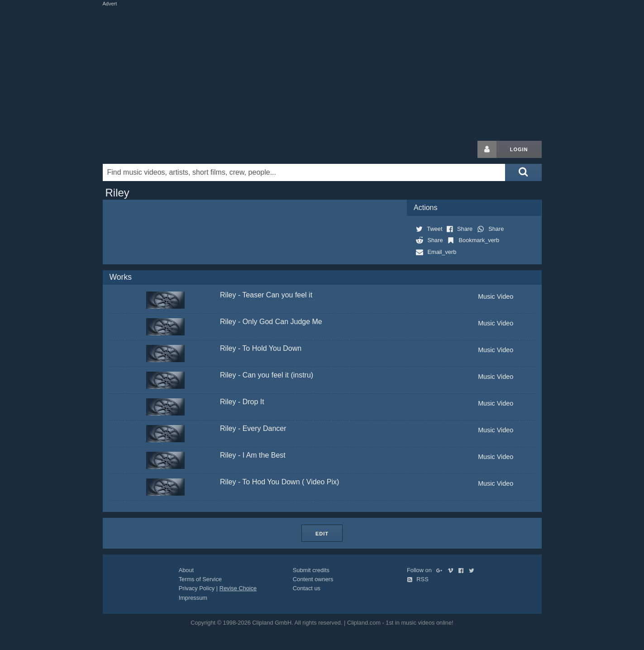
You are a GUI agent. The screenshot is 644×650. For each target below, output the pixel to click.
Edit (322, 534)
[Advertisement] (322, 72)
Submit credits (311, 570)
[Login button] (487, 149)
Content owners (313, 579)
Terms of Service (200, 579)
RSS (418, 579)
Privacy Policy (197, 588)
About (186, 570)
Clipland (150, 149)
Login (519, 149)
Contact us (307, 588)
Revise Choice (238, 588)
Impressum (193, 598)
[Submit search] (523, 172)
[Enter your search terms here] (304, 172)
